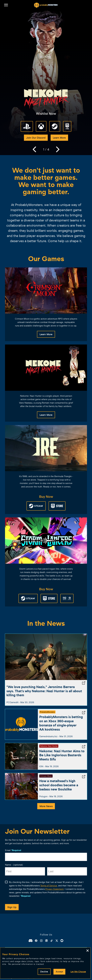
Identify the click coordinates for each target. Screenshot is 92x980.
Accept (59, 972)
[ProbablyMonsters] (46, 5)
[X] (57, 941)
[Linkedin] (46, 941)
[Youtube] (62, 941)
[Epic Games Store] (67, 126)
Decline (44, 972)
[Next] (58, 149)
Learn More (59, 138)
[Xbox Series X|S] (41, 126)
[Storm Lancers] (46, 541)
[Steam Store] (55, 126)
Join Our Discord (36, 138)
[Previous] (34, 149)
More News (46, 806)
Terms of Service (49, 886)
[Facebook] (36, 941)
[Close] (88, 951)
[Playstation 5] (27, 126)
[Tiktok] (52, 941)
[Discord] (31, 941)
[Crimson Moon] (46, 291)
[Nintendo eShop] (67, 598)
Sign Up (12, 907)
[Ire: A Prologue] (46, 448)
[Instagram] (41, 941)
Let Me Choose (78, 972)
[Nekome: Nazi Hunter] (46, 368)
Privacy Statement (54, 889)
